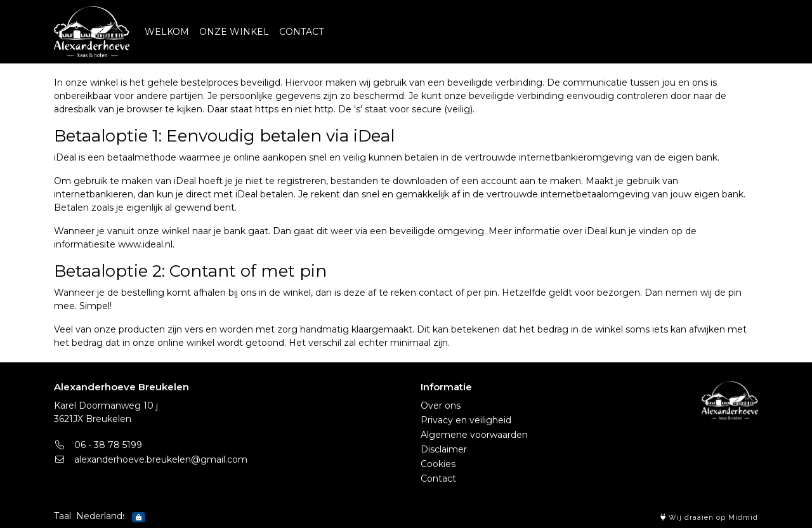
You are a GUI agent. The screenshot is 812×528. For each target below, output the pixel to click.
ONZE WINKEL (234, 32)
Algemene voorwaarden (474, 435)
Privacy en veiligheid (466, 420)
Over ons (441, 406)
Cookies (438, 464)
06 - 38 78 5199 (98, 445)
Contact (438, 478)
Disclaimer (444, 449)
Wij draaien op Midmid (709, 518)
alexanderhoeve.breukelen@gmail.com (151, 459)
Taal (62, 516)
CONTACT (301, 32)
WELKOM (167, 32)
